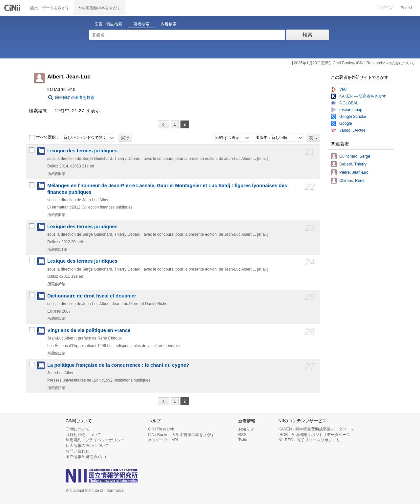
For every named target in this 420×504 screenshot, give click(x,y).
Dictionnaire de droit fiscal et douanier (92, 296)
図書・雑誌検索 (108, 24)
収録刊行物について (83, 435)
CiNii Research (161, 429)
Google (346, 123)
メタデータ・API (163, 440)
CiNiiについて (78, 429)
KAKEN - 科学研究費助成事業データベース (316, 429)
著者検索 (141, 24)
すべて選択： (44, 138)
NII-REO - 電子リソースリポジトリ (309, 440)
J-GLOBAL (349, 103)
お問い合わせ (77, 451)
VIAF (344, 89)
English (407, 8)
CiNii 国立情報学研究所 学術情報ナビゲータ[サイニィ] (13, 8)
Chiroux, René (352, 181)
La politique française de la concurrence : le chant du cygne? (118, 365)
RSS (242, 435)
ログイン (385, 8)
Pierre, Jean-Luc (354, 172)
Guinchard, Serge (355, 156)
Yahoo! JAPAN (352, 130)
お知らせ (246, 429)
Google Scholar (353, 117)
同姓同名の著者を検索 (75, 98)
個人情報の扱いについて (87, 446)
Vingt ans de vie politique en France (89, 330)
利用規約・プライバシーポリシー (95, 440)
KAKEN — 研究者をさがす (363, 96)
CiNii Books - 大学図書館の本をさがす (182, 435)
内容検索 (169, 24)
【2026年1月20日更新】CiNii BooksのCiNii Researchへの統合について (352, 63)
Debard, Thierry (353, 164)
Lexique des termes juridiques (82, 151)
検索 (307, 35)
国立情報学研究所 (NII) (86, 457)
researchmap (351, 110)
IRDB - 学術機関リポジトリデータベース (315, 435)
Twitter (244, 440)
